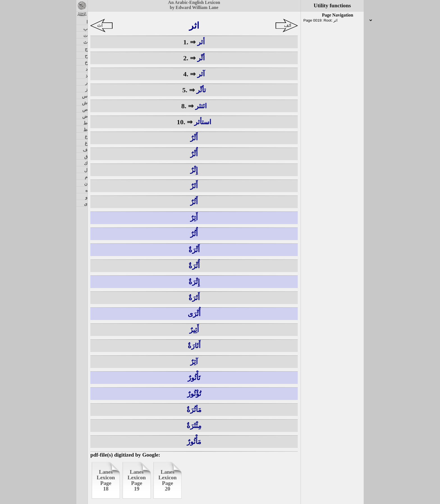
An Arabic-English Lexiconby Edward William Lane (194, 5)
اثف (287, 25)
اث (100, 25)
